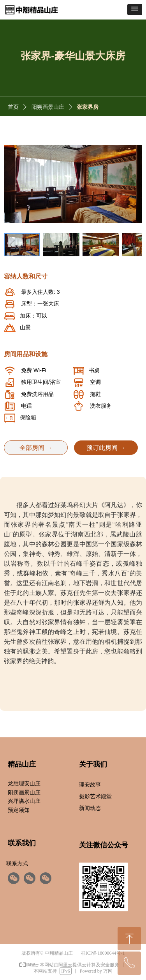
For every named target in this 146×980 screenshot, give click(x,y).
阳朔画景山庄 (48, 107)
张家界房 (88, 107)
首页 (13, 107)
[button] (135, 10)
